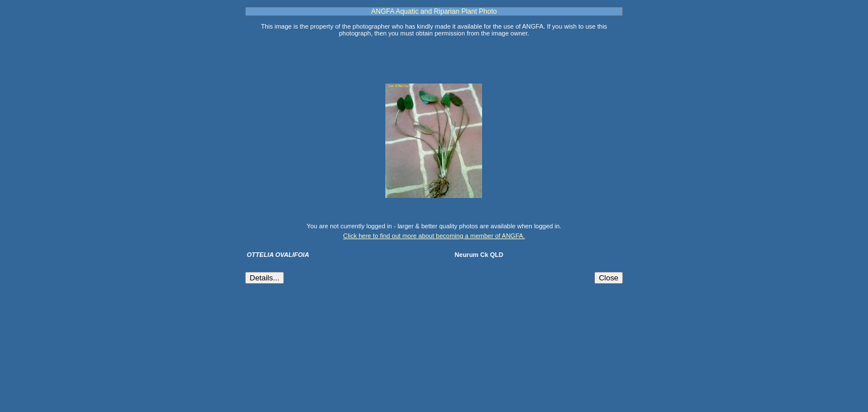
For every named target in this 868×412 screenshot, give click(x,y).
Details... (265, 278)
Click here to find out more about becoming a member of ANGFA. (434, 236)
